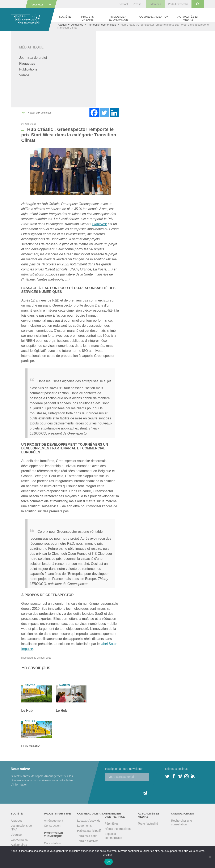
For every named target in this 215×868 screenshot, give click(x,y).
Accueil (62, 25)
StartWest (100, 224)
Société (65, 17)
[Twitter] (104, 113)
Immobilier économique (118, 18)
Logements (85, 826)
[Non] (210, 857)
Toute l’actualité (148, 824)
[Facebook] (94, 113)
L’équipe (16, 835)
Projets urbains (88, 18)
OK (108, 862)
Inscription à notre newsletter (124, 769)
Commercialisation (154, 17)
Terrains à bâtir (87, 836)
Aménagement (53, 821)
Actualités (77, 25)
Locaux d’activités (89, 821)
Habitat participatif (89, 831)
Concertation (52, 843)
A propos (16, 821)
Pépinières (111, 824)
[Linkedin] (114, 113)
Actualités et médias (188, 18)
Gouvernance (20, 840)
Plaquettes (27, 63)
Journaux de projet (33, 58)
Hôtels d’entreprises (118, 829)
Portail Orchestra (178, 4)
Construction (52, 826)
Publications (28, 69)
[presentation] (137, 789)
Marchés (156, 4)
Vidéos (24, 75)
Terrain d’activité (88, 841)
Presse (137, 4)
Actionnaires (19, 845)
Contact (123, 4)
